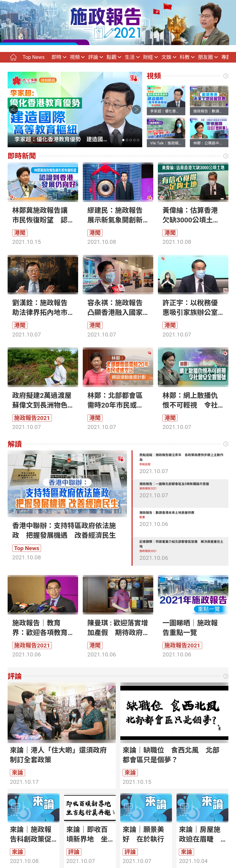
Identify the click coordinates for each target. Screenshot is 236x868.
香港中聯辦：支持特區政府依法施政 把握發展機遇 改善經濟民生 (64, 530)
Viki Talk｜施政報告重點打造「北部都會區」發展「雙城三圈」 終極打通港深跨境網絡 (166, 143)
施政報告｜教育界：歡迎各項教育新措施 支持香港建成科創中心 (40, 628)
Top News (34, 57)
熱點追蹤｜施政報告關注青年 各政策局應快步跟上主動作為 (181, 457)
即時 (56, 57)
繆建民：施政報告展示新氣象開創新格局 (115, 216)
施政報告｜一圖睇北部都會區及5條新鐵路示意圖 (174, 484)
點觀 (111, 57)
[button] (123, 140)
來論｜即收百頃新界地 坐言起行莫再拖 (87, 835)
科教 (185, 57)
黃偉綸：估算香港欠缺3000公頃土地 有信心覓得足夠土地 (193, 216)
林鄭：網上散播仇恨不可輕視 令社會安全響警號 (190, 401)
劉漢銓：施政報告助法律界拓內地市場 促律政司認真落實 (40, 308)
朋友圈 (205, 57)
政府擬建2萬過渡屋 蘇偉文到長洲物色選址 (43, 401)
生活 (130, 57)
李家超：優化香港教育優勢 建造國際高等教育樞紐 (59, 140)
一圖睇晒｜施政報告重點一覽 (190, 628)
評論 (93, 57)
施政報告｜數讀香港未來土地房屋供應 (209, 111)
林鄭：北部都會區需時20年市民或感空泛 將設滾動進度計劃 (115, 401)
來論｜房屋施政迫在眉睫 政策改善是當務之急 (200, 835)
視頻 (75, 57)
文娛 (166, 57)
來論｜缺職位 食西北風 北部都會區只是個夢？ (171, 755)
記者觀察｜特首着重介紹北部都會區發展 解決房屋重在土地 (181, 544)
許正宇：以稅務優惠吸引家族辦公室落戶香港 (190, 308)
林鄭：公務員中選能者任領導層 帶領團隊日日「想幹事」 (209, 143)
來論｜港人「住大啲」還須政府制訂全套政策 (58, 755)
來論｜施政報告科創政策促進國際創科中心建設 (31, 835)
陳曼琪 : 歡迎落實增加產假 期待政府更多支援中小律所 (118, 628)
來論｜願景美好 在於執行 (143, 834)
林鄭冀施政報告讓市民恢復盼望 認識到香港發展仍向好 (40, 216)
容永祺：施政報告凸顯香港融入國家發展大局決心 (115, 308)
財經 (148, 57)
